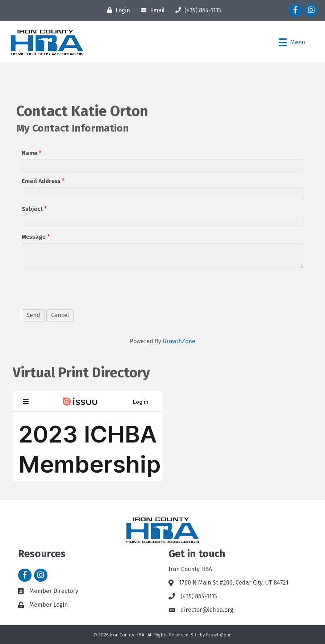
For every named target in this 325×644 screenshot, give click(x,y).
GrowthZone (179, 341)
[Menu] (292, 42)
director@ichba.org (207, 610)
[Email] (151, 10)
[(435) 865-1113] (196, 10)
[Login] (117, 10)
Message (34, 237)
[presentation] (77, 288)
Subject (32, 209)
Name (30, 153)
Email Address (41, 181)
